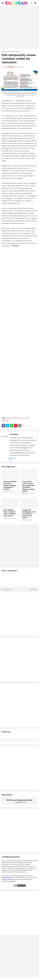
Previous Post (7, 590)
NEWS (27, 418)
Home (4, 51)
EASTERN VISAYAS (14, 51)
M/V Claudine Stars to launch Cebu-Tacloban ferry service (10, 513)
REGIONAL (5, 421)
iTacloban (14, 434)
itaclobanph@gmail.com (8, 878)
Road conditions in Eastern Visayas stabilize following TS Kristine (10, 485)
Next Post (33, 590)
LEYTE (22, 418)
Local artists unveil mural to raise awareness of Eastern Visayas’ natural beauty (29, 486)
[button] (2, 3)
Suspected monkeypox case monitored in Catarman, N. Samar (29, 514)
